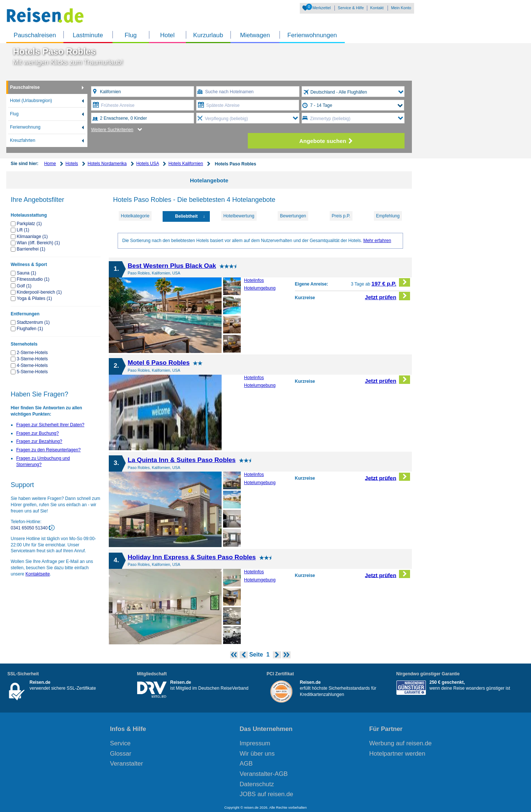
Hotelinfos (254, 280)
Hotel (167, 35)
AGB (246, 764)
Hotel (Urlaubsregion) (31, 101)
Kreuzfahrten (23, 140)
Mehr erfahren (377, 241)
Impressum (255, 743)
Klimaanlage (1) (32, 237)
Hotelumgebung (260, 288)
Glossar (121, 754)
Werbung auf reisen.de (400, 743)
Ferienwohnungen (312, 35)
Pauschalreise (25, 87)
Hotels (72, 164)
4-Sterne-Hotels (32, 365)
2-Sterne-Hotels (32, 353)
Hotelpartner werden (397, 754)
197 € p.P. (391, 282)
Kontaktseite (38, 574)
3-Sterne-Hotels (32, 359)
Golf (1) (24, 286)
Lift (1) (23, 230)
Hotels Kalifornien (186, 164)
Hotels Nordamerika (107, 164)
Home (50, 164)
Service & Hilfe (351, 8)
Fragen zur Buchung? (37, 433)
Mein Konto (401, 8)
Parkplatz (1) (29, 224)
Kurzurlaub (208, 35)
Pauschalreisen (35, 35)
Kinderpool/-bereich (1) (39, 292)
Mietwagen (255, 35)
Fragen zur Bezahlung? (39, 441)
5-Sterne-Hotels (32, 372)
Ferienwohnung (25, 127)
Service (120, 743)
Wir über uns (257, 754)
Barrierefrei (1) (31, 249)
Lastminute (88, 35)
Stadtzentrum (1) (33, 322)
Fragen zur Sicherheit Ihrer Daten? (50, 425)
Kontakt (377, 8)
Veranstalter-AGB (264, 774)
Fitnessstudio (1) (33, 279)
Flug (131, 35)
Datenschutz (257, 784)
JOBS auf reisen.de (267, 794)
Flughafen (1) (30, 329)
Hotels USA (147, 164)
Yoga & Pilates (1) (34, 298)
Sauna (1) (26, 273)
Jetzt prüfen (388, 296)
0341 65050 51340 (30, 528)
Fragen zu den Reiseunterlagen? (48, 450)
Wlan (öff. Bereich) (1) (38, 243)
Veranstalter (126, 764)
